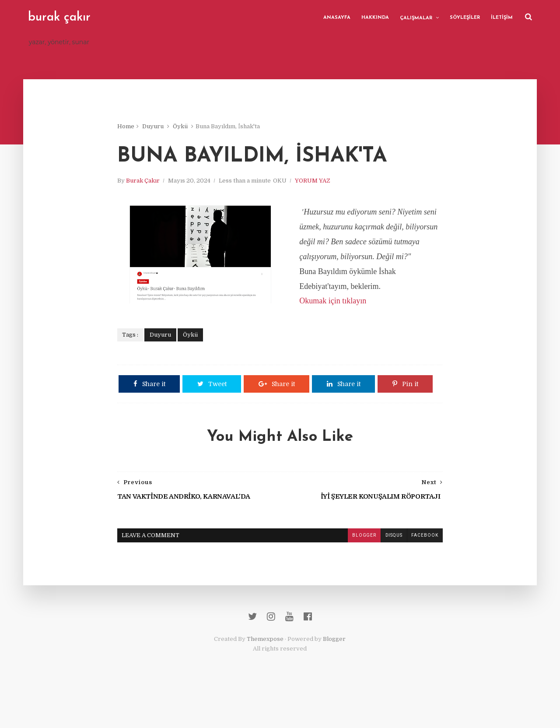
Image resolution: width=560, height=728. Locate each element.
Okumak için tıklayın (336, 317)
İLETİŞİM (501, 17)
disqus (390, 570)
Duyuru (156, 127)
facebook (421, 570)
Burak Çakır (146, 181)
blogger (360, 570)
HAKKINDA (375, 17)
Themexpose (266, 675)
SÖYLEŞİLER (464, 17)
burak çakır (60, 18)
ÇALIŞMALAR (416, 18)
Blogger (335, 675)
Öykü (184, 127)
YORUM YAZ (316, 181)
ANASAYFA (336, 17)
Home (129, 127)
